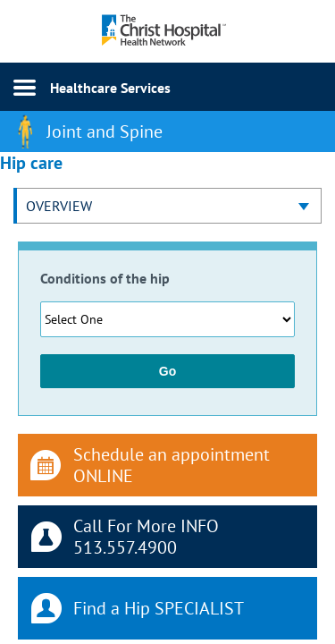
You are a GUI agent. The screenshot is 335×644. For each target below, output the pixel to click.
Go (167, 371)
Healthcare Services (110, 88)
